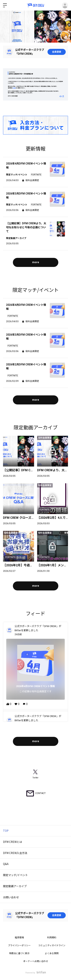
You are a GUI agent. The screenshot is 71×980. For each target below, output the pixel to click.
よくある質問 (52, 953)
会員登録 (57, 52)
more (36, 262)
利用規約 (52, 938)
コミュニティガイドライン (52, 945)
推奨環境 (19, 938)
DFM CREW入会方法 (15, 853)
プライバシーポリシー (19, 945)
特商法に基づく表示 (19, 953)
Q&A (6, 864)
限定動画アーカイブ (15, 886)
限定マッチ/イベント (15, 875)
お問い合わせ (11, 897)
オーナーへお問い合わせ (36, 961)
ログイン (65, 5)
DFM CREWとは (12, 842)
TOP (6, 831)
